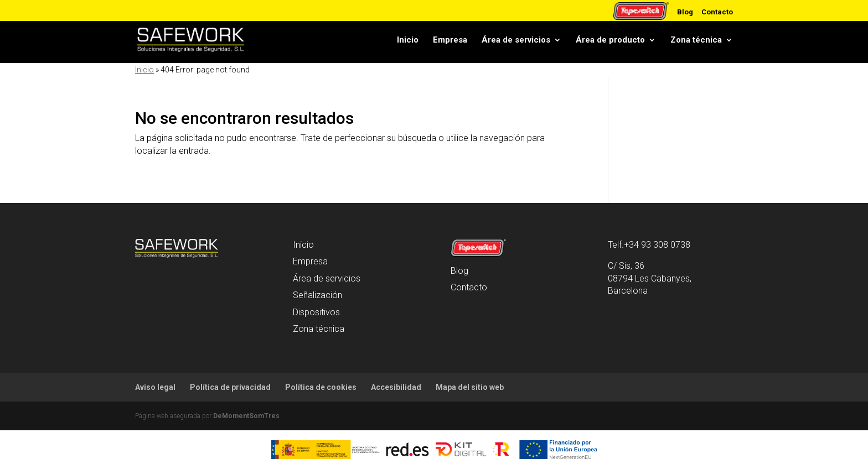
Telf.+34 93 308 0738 (649, 245)
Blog (685, 12)
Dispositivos (316, 312)
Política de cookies (321, 387)
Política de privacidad (230, 387)
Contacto (717, 12)
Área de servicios (516, 40)
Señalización (317, 295)
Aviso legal (155, 387)
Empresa (450, 40)
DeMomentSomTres (246, 416)
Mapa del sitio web (470, 387)
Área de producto (610, 40)
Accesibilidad (396, 387)
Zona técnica (696, 40)
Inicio (408, 40)
